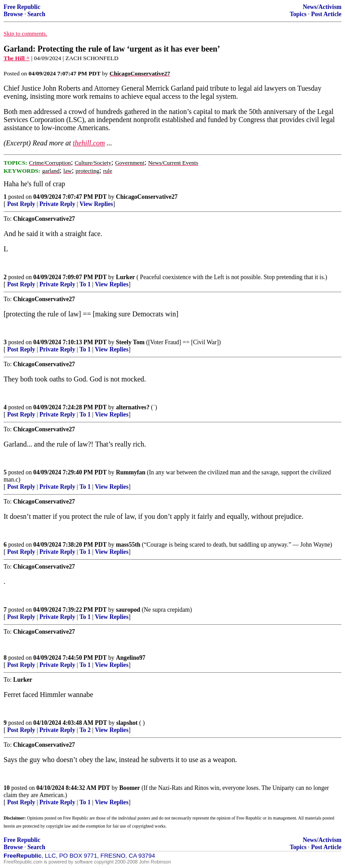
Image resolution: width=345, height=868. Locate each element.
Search (36, 14)
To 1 (85, 284)
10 (7, 788)
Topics (298, 14)
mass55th (128, 545)
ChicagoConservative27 (147, 197)
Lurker (125, 277)
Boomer (130, 788)
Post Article (326, 14)
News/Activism (322, 7)
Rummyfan (131, 472)
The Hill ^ (17, 58)
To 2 (85, 730)
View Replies (96, 204)
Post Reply (21, 204)
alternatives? (133, 407)
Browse (13, 14)
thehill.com (89, 143)
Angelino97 (131, 658)
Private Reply (57, 204)
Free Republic (22, 7)
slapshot (127, 723)
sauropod (128, 610)
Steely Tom (130, 342)
